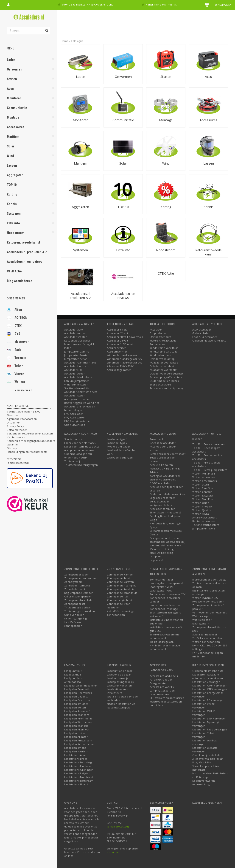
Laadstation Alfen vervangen (210, 685)
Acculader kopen (75, 395)
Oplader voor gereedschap (166, 373)
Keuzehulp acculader (77, 340)
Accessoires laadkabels (164, 676)
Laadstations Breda (76, 759)
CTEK (14, 326)
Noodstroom (16, 233)
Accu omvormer (117, 351)
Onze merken (16, 298)
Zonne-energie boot (119, 600)
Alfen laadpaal (73, 682)
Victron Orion (201, 503)
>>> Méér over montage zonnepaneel (165, 647)
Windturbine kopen (76, 384)
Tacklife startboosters (206, 525)
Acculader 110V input (120, 344)
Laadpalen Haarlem (76, 751)
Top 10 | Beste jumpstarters (210, 470)
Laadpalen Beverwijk (77, 689)
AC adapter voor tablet (164, 370)
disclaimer (113, 852)
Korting (12, 194)
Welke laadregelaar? (162, 642)
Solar (11, 146)
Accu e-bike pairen (161, 465)
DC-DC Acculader (160, 483)
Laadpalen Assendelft (77, 711)
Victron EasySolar (203, 495)
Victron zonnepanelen (206, 642)
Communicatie (17, 108)
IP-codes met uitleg (162, 549)
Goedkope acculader (163, 443)
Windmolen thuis (160, 355)
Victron (16, 374)
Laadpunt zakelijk (118, 678)
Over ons (13, 415)
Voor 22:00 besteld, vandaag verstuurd (88, 5)
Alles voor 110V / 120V (120, 366)
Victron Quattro (202, 510)
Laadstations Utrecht (77, 784)
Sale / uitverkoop (75, 425)
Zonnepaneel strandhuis (122, 593)
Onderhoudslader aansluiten (167, 494)
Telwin (15, 366)
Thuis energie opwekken (80, 611)
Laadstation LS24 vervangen (209, 718)
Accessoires (16, 127)
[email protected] (118, 826)
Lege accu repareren (163, 498)
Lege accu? (156, 560)
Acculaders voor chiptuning (166, 388)
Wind (10, 156)
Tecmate (17, 358)
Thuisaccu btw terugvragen (81, 465)
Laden (11, 60)
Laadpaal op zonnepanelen (81, 685)
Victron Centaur (202, 492)
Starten (12, 79)
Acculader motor (75, 333)
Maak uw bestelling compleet (161, 555)
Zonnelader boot (75, 589)
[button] (53, 60)
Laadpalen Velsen (75, 707)
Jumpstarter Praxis (76, 355)
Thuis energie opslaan (78, 607)
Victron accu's (201, 484)
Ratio (14, 350)
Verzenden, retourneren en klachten (30, 433)
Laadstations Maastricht (79, 777)
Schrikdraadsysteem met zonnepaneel (165, 636)
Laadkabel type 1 (117, 439)
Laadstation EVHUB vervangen (204, 713)
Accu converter (116, 348)
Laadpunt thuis (73, 671)
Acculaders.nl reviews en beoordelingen (80, 408)
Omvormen (15, 69)
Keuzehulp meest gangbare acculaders (31, 441)
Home (65, 41)
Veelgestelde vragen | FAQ (24, 411)
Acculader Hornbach (77, 366)
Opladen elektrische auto (208, 671)
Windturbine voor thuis (164, 348)
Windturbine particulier (164, 351)
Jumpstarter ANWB (204, 528)
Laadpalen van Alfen (119, 685)
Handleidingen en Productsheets (27, 452)
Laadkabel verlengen (120, 457)
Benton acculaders (204, 521)
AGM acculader (202, 330)
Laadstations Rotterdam (79, 781)
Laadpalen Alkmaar (76, 737)
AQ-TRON (17, 318)
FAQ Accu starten (75, 417)
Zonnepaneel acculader (79, 600)
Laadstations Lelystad (77, 773)
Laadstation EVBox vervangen (203, 706)
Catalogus (77, 41)
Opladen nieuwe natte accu (209, 340)
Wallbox (16, 382)
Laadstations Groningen (79, 770)
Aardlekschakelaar (161, 679)
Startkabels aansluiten (78, 388)
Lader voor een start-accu (80, 443)
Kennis (12, 204)
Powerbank (157, 439)
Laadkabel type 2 (117, 443)
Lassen (12, 165)
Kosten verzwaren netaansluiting (204, 783)
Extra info (13, 223)
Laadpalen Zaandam (77, 715)
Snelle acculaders (160, 384)
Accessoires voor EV (162, 687)
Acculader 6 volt (117, 330)
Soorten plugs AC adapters (166, 377)
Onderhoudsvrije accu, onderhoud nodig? (78, 456)
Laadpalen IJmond (75, 748)
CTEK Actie (14, 271)
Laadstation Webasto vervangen (205, 750)
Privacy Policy (15, 426)
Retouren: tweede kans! (23, 242)
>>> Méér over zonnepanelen (74, 624)
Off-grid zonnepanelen (78, 596)
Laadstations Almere (77, 755)
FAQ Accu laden (74, 414)
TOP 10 (12, 185)
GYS (14, 334)
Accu (10, 89)
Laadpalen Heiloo (75, 733)
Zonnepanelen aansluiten (80, 578)
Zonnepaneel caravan (120, 582)
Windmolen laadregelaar (122, 355)
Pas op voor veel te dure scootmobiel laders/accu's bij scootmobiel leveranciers (167, 542)
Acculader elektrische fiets (81, 392)
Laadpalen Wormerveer (79, 722)
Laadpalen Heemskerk (78, 693)
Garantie (12, 444)
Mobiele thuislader (119, 446)
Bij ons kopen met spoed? (165, 512)
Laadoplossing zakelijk (120, 682)
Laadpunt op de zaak (120, 671)
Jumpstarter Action (76, 359)
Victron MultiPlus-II (204, 473)
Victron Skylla (201, 514)
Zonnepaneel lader (161, 579)
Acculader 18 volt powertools (125, 337)
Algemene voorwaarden (22, 419)
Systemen (14, 214)
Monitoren (14, 98)
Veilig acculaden (160, 501)
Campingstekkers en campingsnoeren (162, 692)
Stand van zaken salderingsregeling (76, 617)
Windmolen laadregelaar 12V (125, 359)
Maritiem (13, 137)
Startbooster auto (160, 337)
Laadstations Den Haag (78, 762)
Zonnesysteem (73, 582)
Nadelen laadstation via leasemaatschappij (121, 706)
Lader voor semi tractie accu (82, 446)
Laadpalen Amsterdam (78, 740)
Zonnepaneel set (75, 604)
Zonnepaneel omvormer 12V (168, 594)
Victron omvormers (204, 481)
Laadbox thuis (73, 674)
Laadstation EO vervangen (208, 700)
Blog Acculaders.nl (20, 281)
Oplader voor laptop (162, 359)
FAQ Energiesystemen (78, 421)
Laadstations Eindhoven (79, 766)
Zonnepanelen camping (122, 585)
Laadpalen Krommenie (78, 718)
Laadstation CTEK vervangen (210, 689)
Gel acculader (201, 333)
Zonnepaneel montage (164, 609)
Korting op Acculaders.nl (165, 476)
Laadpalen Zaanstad (76, 726)
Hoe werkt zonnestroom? (208, 601)
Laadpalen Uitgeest (76, 696)
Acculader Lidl (73, 370)
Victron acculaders (204, 477)
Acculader (156, 330)
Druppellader (158, 333)
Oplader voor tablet (162, 366)
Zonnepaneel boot (118, 578)
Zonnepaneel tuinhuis (120, 589)
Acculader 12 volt (117, 333)
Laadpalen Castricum (77, 700)
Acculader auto (74, 330)
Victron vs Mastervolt (163, 479)
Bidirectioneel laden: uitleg (209, 579)
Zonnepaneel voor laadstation (118, 606)
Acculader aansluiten (162, 509)
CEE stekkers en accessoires (167, 698)
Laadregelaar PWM (161, 590)
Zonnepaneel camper (120, 574)
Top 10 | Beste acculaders (208, 444)
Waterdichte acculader (164, 340)
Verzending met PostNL (161, 5)
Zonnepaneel (158, 344)
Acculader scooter (76, 337)
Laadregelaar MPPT (162, 587)
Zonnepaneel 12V (118, 596)
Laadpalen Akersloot (77, 729)
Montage (13, 117)
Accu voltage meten (119, 370)
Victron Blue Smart (204, 488)
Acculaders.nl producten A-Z (27, 252)
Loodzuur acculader (205, 337)
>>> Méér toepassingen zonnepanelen (122, 613)
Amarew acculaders (204, 517)
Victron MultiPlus (203, 499)
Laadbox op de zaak (119, 674)
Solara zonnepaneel (205, 634)
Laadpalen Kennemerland (80, 744)
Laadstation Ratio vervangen (210, 729)
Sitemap (12, 448)
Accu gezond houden (77, 399)
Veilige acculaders (161, 505)
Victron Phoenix (202, 506)
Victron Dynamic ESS (205, 598)
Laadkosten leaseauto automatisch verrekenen (208, 676)
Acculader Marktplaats (78, 377)
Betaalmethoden (17, 430)
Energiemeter (158, 683)
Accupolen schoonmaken (80, 450)
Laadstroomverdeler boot (166, 605)
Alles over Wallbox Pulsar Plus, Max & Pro (208, 761)
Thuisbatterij (72, 461)
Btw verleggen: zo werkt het (82, 403)
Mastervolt (18, 342)
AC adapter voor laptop (164, 362)
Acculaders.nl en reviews (25, 262)
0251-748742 (14, 459)
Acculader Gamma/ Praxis (80, 362)
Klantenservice (16, 437)
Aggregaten (15, 175)
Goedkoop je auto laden (207, 755)
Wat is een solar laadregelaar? (202, 622)
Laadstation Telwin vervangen (204, 735)
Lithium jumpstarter (77, 381)
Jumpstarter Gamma (77, 351)
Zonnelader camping (77, 585)
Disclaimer (13, 422)
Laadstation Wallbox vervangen (204, 742)
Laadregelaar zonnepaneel (166, 583)
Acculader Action (75, 373)
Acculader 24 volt (117, 340)
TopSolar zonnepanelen (207, 638)
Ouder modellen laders (164, 381)
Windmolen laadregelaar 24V (125, 362)
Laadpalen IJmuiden (76, 704)
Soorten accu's (73, 439)
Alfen (14, 310)
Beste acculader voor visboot (168, 454)
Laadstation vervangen (206, 682)
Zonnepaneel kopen (77, 574)
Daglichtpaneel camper (79, 593)
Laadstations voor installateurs (118, 691)
